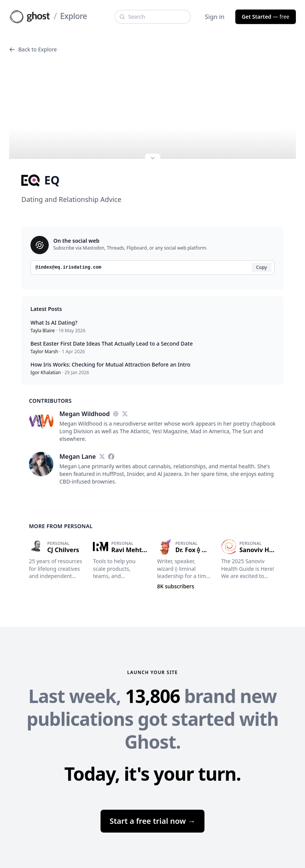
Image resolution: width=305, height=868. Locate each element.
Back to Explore (33, 49)
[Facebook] (111, 456)
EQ (41, 180)
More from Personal (61, 526)
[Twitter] (125, 414)
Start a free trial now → (153, 821)
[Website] (116, 414)
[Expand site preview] (153, 159)
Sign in (215, 17)
